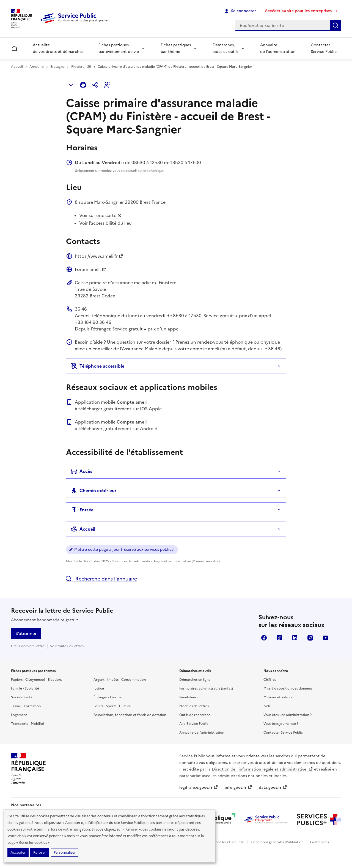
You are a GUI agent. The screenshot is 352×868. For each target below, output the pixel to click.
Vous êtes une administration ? (288, 715)
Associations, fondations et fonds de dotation (130, 715)
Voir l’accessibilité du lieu (105, 223)
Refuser (40, 852)
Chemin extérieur (94, 490)
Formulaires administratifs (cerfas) (206, 688)
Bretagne (57, 67)
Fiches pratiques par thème (176, 48)
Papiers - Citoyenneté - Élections (37, 680)
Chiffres (270, 680)
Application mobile (111, 402)
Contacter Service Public (324, 48)
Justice (99, 688)
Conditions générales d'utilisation (277, 842)
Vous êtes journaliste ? (281, 724)
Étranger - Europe (108, 697)
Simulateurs (189, 697)
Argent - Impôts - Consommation (120, 680)
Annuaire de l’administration (278, 48)
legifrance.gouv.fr (199, 787)
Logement (19, 715)
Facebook (264, 638)
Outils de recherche (195, 715)
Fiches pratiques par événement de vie (119, 48)
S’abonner (26, 633)
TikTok (279, 638)
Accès (81, 471)
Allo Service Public (194, 724)
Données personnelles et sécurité (218, 842)
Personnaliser (65, 852)
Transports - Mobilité (28, 724)
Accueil (17, 67)
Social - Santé (22, 697)
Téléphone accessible (97, 366)
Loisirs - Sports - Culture (112, 706)
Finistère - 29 (81, 67)
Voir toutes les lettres (67, 646)
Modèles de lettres (194, 706)
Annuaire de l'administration (202, 733)
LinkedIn (295, 638)
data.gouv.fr (273, 787)
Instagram (310, 638)
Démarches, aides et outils (226, 48)
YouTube (326, 638)
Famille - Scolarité (25, 688)
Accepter (18, 852)
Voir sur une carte (101, 215)
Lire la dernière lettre (28, 646)
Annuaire (37, 67)
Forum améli (90, 269)
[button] (107, 85)
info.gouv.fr (238, 787)
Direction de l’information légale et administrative (262, 769)
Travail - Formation (26, 706)
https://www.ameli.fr (99, 256)
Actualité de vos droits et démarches (58, 48)
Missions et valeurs (278, 697)
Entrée (82, 510)
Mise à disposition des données (288, 688)
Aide (267, 706)
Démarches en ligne (195, 680)
